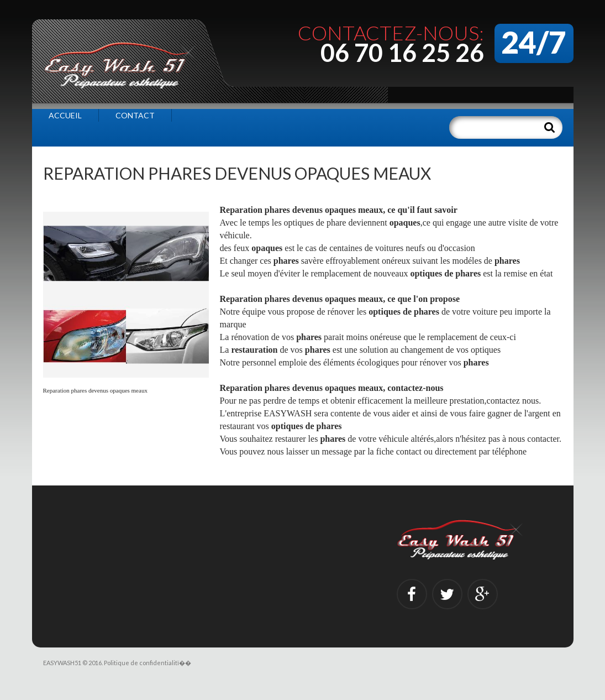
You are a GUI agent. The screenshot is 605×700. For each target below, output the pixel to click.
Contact (135, 115)
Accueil (65, 115)
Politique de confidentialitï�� (148, 663)
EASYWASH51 (62, 663)
